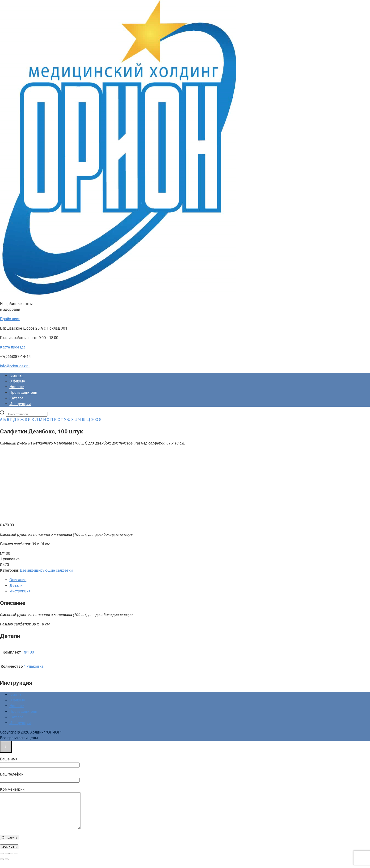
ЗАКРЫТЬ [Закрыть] (9, 854)
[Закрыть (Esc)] (16, 861)
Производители (23, 392)
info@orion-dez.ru (15, 366)
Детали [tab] (16, 585)
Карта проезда (13, 347)
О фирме (17, 381)
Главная (16, 375)
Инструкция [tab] (20, 591)
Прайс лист (10, 319)
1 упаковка (34, 666)
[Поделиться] (11, 861)
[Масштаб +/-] (2, 861)
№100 (29, 652)
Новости (17, 387)
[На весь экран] (7, 861)
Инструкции (20, 404)
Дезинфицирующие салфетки (46, 570)
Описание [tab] (18, 580)
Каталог (16, 398)
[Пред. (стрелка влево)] (2, 866)
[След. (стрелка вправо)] (7, 866)
